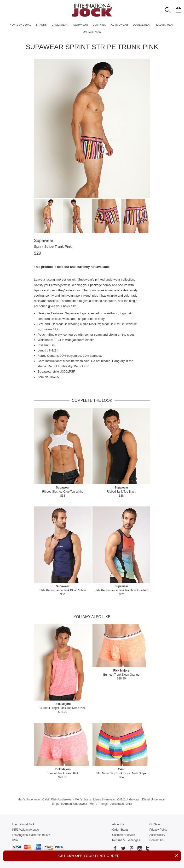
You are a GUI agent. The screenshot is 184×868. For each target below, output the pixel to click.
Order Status (120, 830)
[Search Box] (168, 10)
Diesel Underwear (153, 799)
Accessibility (157, 835)
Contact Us (156, 840)
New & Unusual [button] (20, 25)
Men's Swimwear (104, 799)
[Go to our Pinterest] (131, 849)
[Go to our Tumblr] (147, 849)
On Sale (154, 824)
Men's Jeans (83, 799)
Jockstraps (117, 804)
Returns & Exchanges (126, 840)
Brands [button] (42, 25)
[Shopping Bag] (178, 10)
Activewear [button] (119, 25)
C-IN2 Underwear (129, 799)
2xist (129, 804)
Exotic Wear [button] (165, 25)
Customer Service (124, 835)
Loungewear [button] (142, 25)
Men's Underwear (29, 799)
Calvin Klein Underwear (57, 799)
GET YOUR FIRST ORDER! (120, 855)
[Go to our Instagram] (139, 849)
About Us (118, 824)
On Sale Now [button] (92, 32)
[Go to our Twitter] (123, 849)
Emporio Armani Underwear (70, 804)
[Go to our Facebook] (115, 849)
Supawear (44, 241)
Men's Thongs (99, 804)
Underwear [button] (60, 25)
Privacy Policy (158, 830)
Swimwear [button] (81, 25)
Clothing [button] (99, 25)
